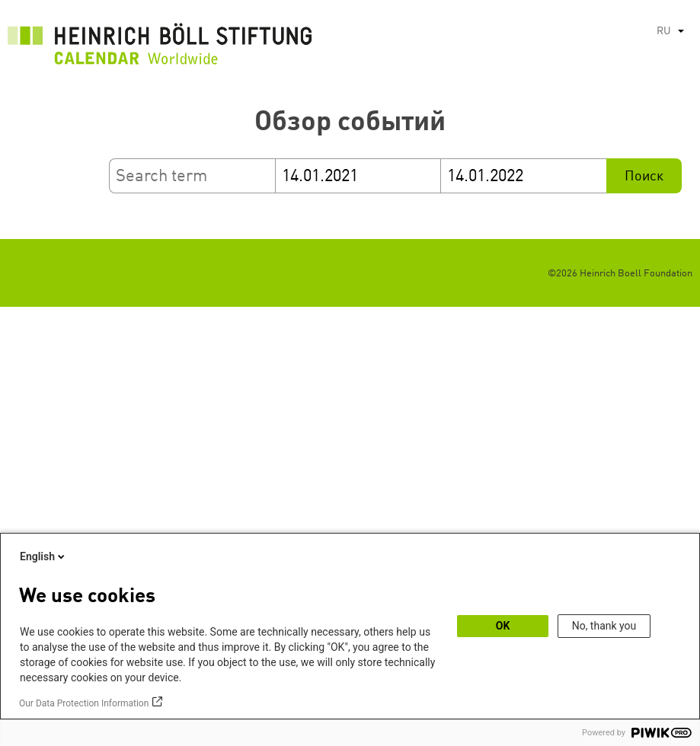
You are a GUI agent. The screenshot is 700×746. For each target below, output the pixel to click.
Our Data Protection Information (84, 703)
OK (503, 626)
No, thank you (604, 626)
